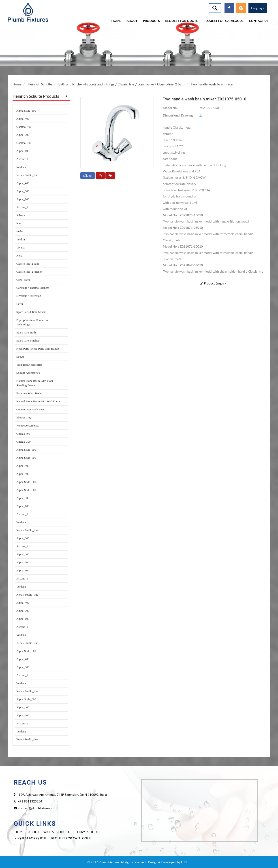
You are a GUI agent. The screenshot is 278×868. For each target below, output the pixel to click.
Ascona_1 (22, 159)
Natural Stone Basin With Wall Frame (38, 401)
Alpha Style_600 (26, 111)
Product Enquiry (213, 283)
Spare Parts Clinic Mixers (31, 312)
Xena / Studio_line (27, 175)
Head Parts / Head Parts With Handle (38, 349)
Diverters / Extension (29, 296)
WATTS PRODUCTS (57, 832)
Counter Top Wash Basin (31, 409)
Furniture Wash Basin (29, 393)
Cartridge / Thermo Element (33, 288)
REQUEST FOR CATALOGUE (71, 838)
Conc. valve (23, 280)
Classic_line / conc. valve (136, 84)
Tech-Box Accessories (29, 365)
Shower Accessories (28, 373)
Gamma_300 (24, 143)
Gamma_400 (24, 127)
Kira (19, 223)
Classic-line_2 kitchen (29, 272)
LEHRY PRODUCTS (89, 832)
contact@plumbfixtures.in (36, 808)
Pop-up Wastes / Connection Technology (33, 322)
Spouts (20, 357)
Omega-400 (23, 434)
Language (258, 8)
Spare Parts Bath (26, 332)
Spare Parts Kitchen (28, 341)
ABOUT (34, 832)
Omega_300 (24, 442)
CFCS (186, 862)
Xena (19, 256)
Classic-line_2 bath (28, 264)
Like (88, 175)
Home (17, 84)
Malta (20, 231)
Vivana (20, 247)
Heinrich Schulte (40, 84)
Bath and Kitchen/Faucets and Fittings (86, 84)
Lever (20, 304)
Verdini (21, 239)
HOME (19, 832)
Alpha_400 (23, 119)
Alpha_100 (23, 151)
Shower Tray (24, 417)
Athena (21, 215)
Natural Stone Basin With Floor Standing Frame (35, 383)
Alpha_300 (23, 135)
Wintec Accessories (28, 426)
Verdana (21, 167)
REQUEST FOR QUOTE (31, 838)
